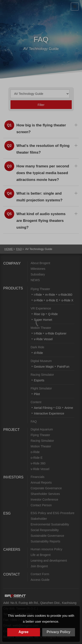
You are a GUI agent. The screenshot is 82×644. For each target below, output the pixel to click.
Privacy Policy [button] (58, 632)
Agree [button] (24, 632)
